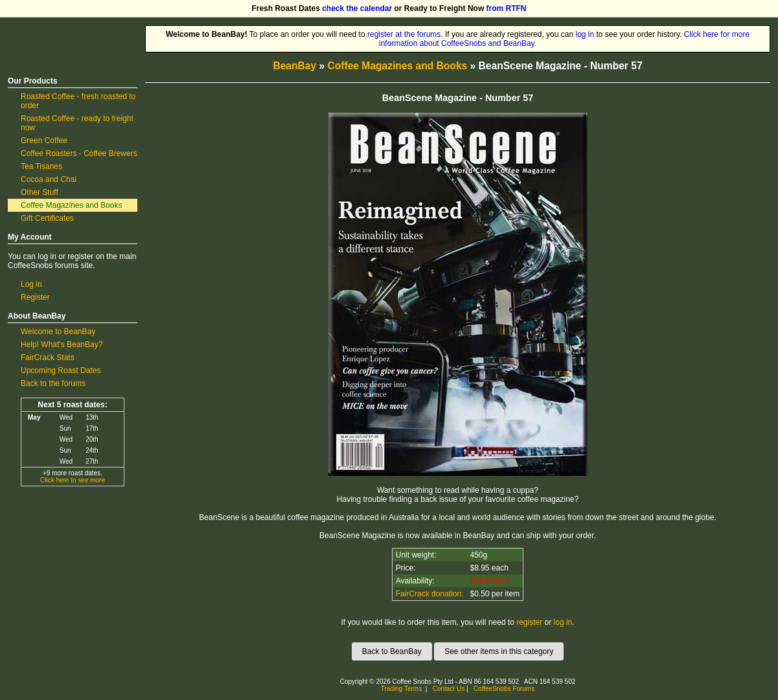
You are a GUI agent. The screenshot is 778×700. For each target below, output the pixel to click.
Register (35, 297)
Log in (31, 284)
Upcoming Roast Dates (61, 370)
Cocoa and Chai (49, 179)
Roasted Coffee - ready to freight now (77, 123)
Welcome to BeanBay (58, 332)
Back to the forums (53, 383)
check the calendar (357, 8)
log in (585, 34)
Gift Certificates (47, 218)
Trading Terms (401, 689)
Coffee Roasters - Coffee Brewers (79, 153)
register (529, 622)
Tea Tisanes (41, 166)
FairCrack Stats (48, 357)
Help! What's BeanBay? (62, 344)
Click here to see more (73, 480)
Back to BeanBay (392, 651)
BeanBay (294, 66)
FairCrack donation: (430, 594)
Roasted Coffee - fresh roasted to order (78, 101)
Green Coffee (44, 141)
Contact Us (449, 689)
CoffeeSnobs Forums (504, 689)
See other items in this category (499, 651)
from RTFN (507, 8)
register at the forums (404, 34)
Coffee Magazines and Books (72, 205)
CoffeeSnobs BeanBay (63, 30)
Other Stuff (40, 192)
